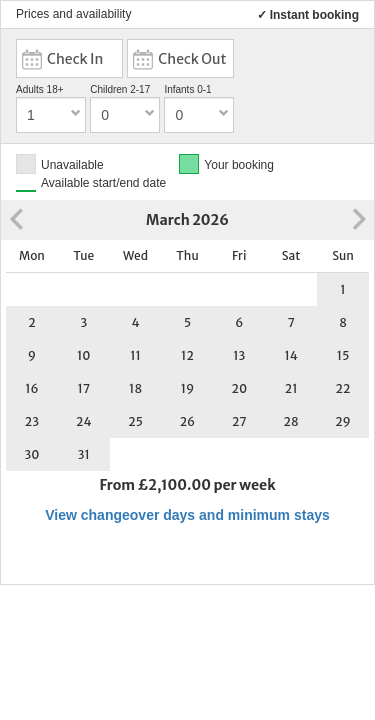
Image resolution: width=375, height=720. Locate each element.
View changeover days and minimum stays (187, 515)
